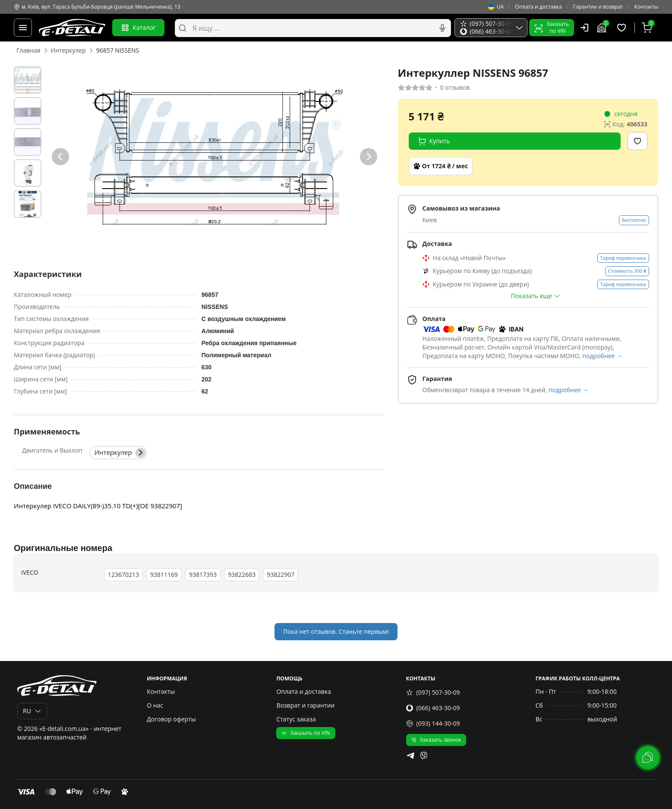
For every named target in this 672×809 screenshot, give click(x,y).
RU (32, 711)
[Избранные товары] (623, 28)
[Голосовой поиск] (442, 28)
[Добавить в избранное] (637, 141)
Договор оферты (171, 719)
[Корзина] (648, 28)
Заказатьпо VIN (552, 27)
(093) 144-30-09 (433, 723)
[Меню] (23, 28)
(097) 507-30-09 (433, 692)
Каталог (138, 28)
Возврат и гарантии (305, 705)
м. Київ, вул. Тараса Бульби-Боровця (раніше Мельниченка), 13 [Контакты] (97, 7)
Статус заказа (296, 719)
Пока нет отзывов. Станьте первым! (336, 631)
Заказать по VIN (306, 733)
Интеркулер (68, 50)
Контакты (646, 7)
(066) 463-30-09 (433, 708)
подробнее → (602, 356)
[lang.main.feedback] (648, 758)
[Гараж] (603, 28)
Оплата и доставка (538, 7)
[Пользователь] (584, 28)
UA (496, 7)
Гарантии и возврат (598, 7)
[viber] (424, 755)
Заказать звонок (436, 740)
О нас (155, 705)
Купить (434, 141)
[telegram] (410, 755)
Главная (28, 50)
